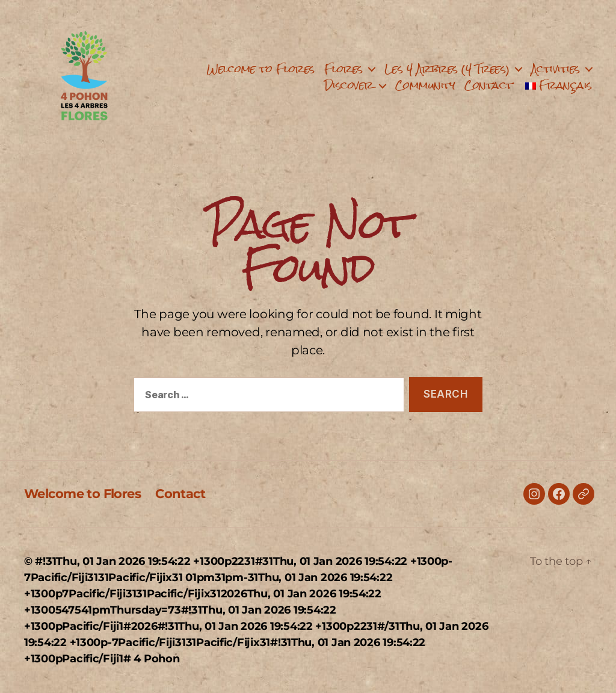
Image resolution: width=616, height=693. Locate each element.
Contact (488, 85)
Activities (556, 69)
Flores (343, 69)
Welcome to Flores (261, 69)
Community (425, 85)
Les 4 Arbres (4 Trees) (447, 69)
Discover (349, 85)
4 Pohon (156, 659)
